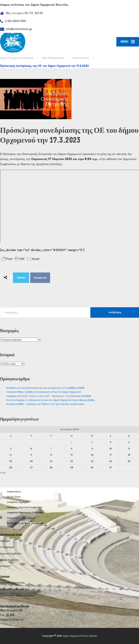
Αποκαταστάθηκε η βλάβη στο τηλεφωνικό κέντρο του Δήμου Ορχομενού (44, 392)
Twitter (21, 278)
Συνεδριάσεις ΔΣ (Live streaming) (25, 523)
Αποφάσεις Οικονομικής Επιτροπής (25, 512)
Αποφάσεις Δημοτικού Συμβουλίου (25, 507)
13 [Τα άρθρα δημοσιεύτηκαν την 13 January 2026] (31, 455)
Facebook (40, 278)
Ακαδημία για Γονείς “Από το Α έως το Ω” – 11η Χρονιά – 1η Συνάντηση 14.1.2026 (49, 396)
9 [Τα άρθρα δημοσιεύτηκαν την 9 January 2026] (92, 449)
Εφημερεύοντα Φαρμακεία (14, 589)
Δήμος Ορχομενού (72, 636)
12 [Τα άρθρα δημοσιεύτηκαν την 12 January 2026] (11, 455)
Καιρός (32, 595)
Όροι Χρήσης (90, 636)
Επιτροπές (5, 566)
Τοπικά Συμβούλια (9, 560)
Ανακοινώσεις (14, 492)
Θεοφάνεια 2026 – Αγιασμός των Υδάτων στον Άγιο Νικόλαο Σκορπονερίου (45, 404)
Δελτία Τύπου (14, 497)
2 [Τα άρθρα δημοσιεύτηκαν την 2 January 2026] (92, 442)
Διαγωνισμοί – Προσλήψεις (21, 518)
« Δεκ (3, 473)
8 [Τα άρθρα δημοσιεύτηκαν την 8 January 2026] (72, 449)
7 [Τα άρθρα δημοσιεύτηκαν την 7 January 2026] (51, 449)
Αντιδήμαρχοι (7, 547)
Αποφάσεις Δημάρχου (18, 502)
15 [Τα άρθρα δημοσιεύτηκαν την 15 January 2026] (72, 455)
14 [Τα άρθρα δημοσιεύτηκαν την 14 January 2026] (51, 455)
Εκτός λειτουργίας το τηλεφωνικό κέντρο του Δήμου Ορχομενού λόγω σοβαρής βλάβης (51, 400)
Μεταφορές (22, 595)
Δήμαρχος (5, 541)
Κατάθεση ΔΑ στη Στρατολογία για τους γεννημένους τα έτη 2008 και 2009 (45, 388)
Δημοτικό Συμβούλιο (11, 554)
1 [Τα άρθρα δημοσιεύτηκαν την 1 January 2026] (72, 442)
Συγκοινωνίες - (8, 595)
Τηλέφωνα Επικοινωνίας (12, 583)
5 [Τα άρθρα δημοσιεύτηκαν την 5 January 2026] (11, 449)
